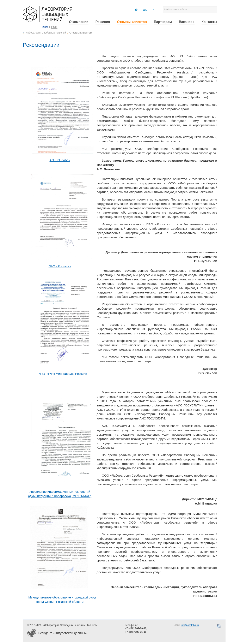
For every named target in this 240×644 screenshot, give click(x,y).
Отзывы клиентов (132, 22)
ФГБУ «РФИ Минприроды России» (62, 374)
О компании (79, 22)
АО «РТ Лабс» (60, 160)
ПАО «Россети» (60, 266)
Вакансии (187, 22)
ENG (54, 27)
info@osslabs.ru (190, 625)
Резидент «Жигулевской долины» (63, 633)
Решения (103, 22)
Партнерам (163, 22)
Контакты (209, 22)
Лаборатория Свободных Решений (46, 33)
